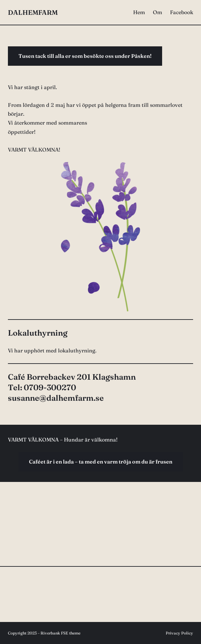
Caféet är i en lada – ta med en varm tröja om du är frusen (101, 462)
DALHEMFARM (33, 12)
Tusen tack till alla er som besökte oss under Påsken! (85, 56)
